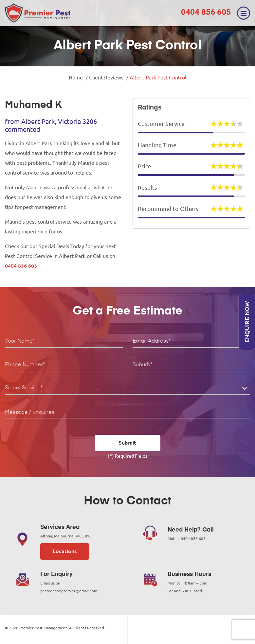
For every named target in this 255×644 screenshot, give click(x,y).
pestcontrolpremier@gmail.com (69, 591)
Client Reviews (106, 77)
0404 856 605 (206, 12)
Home (76, 77)
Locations (65, 551)
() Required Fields (127, 455)
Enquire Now (247, 322)
